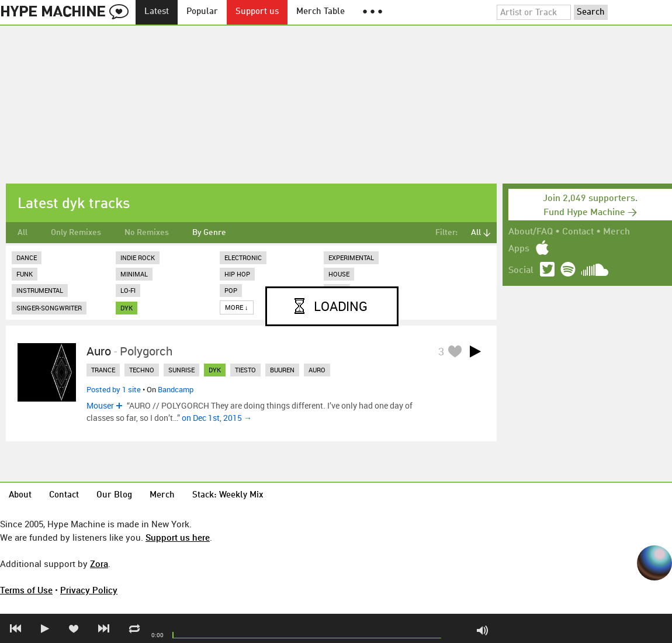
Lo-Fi (128, 290)
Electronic (243, 257)
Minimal (134, 274)
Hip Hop (237, 274)
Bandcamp (176, 389)
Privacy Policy (89, 590)
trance (103, 370)
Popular (202, 12)
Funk (25, 274)
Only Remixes (76, 233)
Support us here (178, 537)
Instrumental (40, 290)
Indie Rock (138, 257)
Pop (231, 290)
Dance (27, 257)
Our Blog (114, 495)
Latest (157, 12)
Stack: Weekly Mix (228, 495)
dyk (127, 308)
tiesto (245, 370)
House (339, 274)
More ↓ (237, 307)
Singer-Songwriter (49, 308)
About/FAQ (531, 232)
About (20, 495)
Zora (99, 564)
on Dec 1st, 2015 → (217, 418)
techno (142, 370)
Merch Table (321, 12)
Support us (257, 12)
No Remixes (147, 233)
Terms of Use (26, 590)
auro (317, 370)
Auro (99, 351)
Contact (578, 232)
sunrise (181, 370)
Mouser (100, 405)
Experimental (351, 257)
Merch (616, 232)
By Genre (209, 233)
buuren (282, 370)
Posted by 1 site (114, 389)
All (22, 233)
